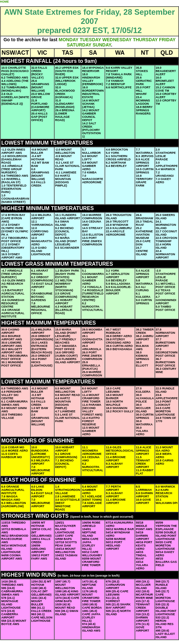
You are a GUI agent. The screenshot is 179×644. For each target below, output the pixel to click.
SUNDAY (102, 45)
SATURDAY (79, 45)
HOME (4, 2)
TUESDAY (90, 40)
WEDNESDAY (117, 40)
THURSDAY (145, 40)
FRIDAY (167, 40)
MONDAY (68, 40)
